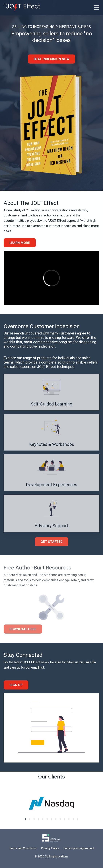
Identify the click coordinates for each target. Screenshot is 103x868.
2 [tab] (30, 819)
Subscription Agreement (79, 848)
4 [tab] (38, 819)
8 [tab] (56, 819)
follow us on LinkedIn (81, 662)
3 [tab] (34, 819)
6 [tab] (47, 819)
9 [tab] (60, 819)
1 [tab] (25, 819)
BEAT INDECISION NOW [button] (52, 59)
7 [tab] (51, 819)
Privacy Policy (50, 848)
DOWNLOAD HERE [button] (23, 629)
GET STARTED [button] (51, 542)
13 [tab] (78, 819)
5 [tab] (43, 819)
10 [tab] (65, 819)
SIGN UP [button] (16, 685)
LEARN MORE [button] (20, 243)
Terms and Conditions (23, 848)
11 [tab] (69, 819)
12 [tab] (73, 819)
